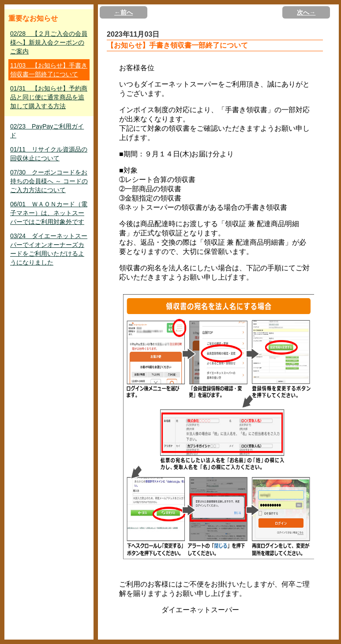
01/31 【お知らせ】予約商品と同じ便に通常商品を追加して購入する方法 (49, 97)
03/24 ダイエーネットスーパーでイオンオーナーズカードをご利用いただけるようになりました (49, 249)
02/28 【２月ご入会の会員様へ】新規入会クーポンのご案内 (49, 42)
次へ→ (306, 12)
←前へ (124, 12)
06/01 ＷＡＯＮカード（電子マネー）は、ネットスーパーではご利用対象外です (49, 213)
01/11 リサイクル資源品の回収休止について (49, 154)
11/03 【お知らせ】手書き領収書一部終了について (49, 70)
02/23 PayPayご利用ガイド (47, 131)
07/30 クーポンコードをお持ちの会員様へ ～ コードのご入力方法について (49, 181)
